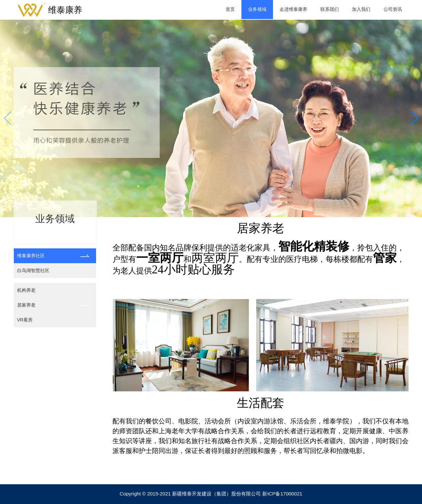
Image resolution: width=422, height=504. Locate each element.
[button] (414, 118)
